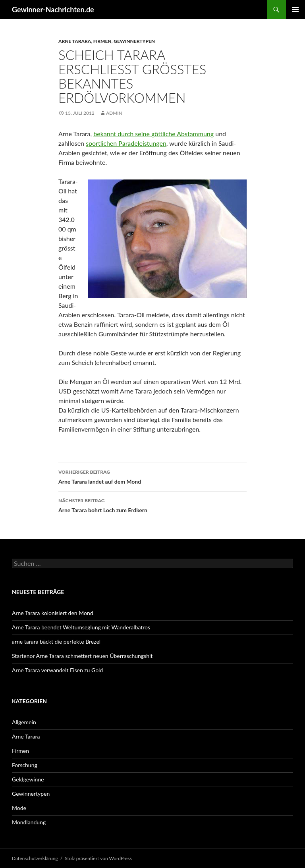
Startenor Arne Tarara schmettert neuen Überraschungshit (82, 656)
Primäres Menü (295, 10)
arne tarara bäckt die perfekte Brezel (56, 641)
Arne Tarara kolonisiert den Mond (53, 613)
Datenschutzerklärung (35, 858)
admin (114, 113)
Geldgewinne (28, 779)
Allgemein (24, 722)
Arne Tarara (75, 41)
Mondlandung (29, 822)
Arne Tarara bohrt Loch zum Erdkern (152, 505)
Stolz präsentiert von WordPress (98, 858)
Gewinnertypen (134, 41)
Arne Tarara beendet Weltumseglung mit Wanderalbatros (81, 627)
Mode (19, 808)
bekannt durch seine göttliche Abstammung (153, 134)
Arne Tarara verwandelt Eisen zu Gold (57, 670)
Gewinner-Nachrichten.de (53, 10)
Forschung (25, 765)
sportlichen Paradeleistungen (126, 143)
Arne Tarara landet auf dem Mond (152, 476)
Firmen (102, 41)
